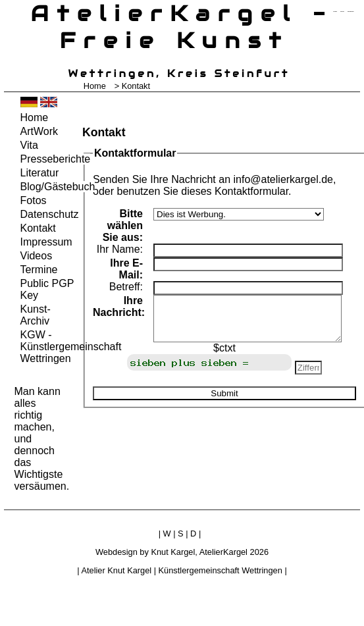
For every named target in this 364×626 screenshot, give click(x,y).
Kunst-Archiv (36, 315)
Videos (37, 256)
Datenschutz (48, 214)
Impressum (46, 242)
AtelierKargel (223, 552)
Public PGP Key (47, 289)
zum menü (335, 12)
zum (351, 12)
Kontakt (38, 228)
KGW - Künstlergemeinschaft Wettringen (48, 347)
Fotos (34, 200)
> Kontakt (132, 86)
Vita (29, 145)
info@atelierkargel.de (283, 179)
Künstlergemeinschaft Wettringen (221, 570)
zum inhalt (342, 12)
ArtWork (39, 131)
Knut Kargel (173, 552)
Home (95, 86)
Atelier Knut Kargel (116, 570)
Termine (39, 270)
